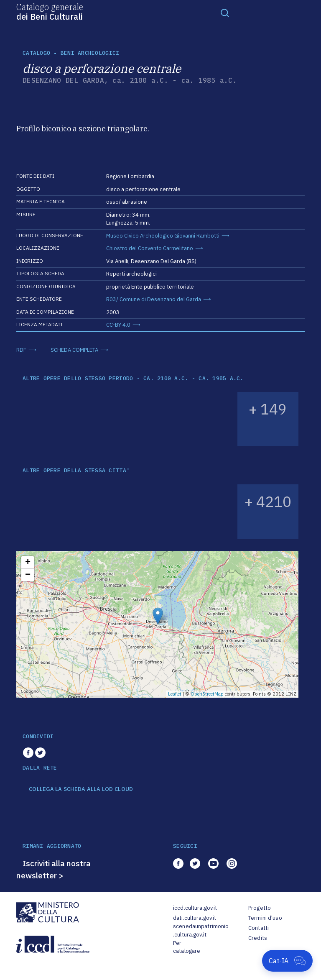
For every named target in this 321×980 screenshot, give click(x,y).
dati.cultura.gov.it (195, 918)
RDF (21, 350)
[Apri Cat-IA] (287, 961)
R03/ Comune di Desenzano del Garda (154, 299)
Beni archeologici (90, 53)
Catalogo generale (50, 11)
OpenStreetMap (207, 694)
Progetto (260, 908)
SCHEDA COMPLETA (74, 350)
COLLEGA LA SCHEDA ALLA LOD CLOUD (81, 789)
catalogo (36, 53)
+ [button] (28, 563)
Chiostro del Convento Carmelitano (150, 248)
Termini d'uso (265, 918)
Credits (258, 938)
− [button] (28, 575)
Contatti (259, 928)
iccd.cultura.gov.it (195, 908)
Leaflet (175, 694)
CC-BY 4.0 (118, 325)
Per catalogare (187, 947)
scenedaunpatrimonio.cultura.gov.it (201, 930)
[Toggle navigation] (225, 13)
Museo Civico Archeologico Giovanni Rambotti (163, 236)
